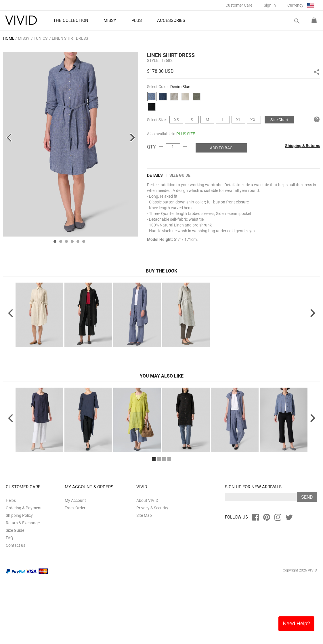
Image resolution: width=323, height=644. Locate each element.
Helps (11, 567)
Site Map (144, 582)
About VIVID (147, 567)
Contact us (16, 612)
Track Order (75, 574)
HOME (9, 38)
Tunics (41, 38)
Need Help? (296, 624)
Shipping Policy (19, 582)
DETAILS (155, 175)
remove (161, 147)
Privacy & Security (152, 574)
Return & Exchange (23, 589)
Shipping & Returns (303, 146)
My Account (75, 567)
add (185, 147)
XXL (254, 120)
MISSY (24, 38)
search (297, 21)
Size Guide (180, 175)
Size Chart (279, 120)
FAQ (9, 604)
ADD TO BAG (221, 148)
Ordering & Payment (24, 574)
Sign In (270, 5)
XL (239, 120)
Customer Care (239, 5)
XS (176, 120)
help (317, 119)
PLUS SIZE (186, 134)
